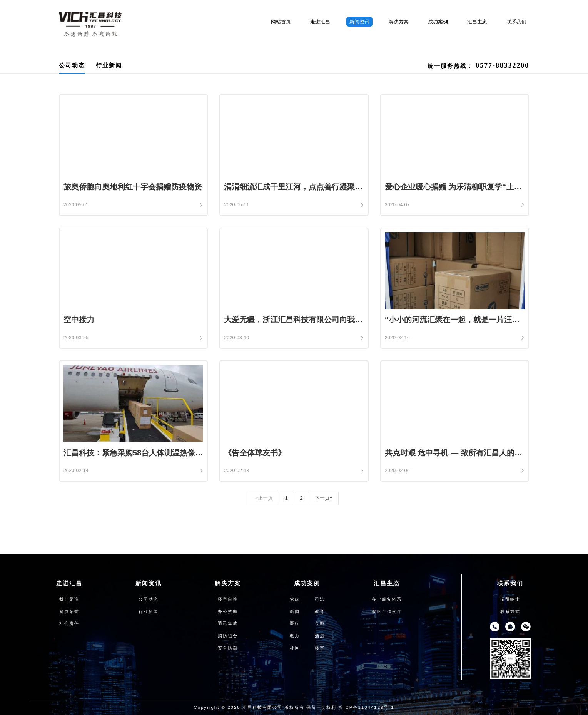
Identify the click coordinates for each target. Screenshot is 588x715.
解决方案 (399, 22)
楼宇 (320, 648)
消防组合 (228, 636)
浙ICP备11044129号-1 (366, 707)
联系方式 (510, 611)
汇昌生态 (477, 22)
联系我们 (516, 22)
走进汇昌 (320, 22)
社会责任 (69, 623)
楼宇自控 (228, 599)
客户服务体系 (387, 599)
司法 (320, 599)
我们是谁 (69, 599)
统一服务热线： (478, 65)
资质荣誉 (69, 611)
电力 (295, 636)
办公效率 (228, 611)
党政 (295, 599)
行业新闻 (109, 65)
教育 (320, 611)
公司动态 (72, 65)
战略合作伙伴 (387, 611)
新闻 (295, 611)
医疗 (295, 623)
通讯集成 (228, 623)
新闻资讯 (359, 22)
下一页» (324, 498)
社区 (295, 648)
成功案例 (438, 22)
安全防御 (228, 648)
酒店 (320, 636)
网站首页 (281, 22)
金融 (320, 623)
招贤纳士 (510, 599)
